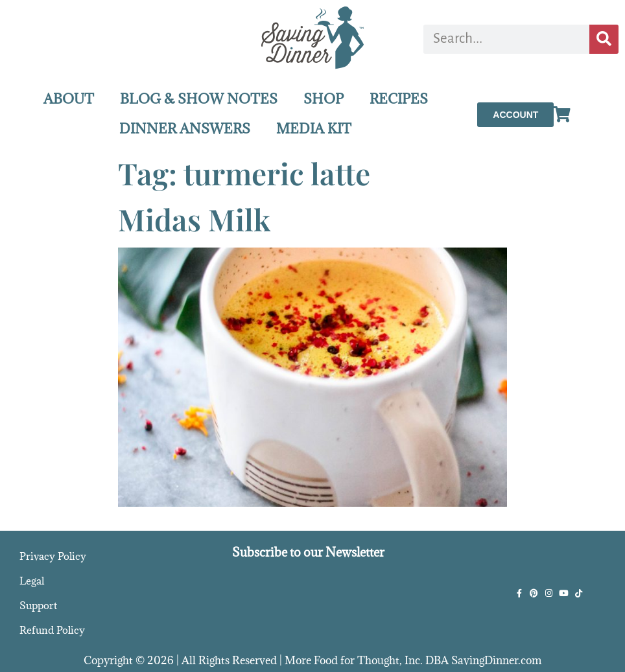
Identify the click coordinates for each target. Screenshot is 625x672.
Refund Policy (52, 630)
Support (38, 605)
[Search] (604, 39)
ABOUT (69, 99)
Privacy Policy (53, 556)
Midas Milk (194, 219)
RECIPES (399, 99)
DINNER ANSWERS (185, 129)
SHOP (324, 99)
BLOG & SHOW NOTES (199, 99)
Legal (32, 581)
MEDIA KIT (314, 129)
